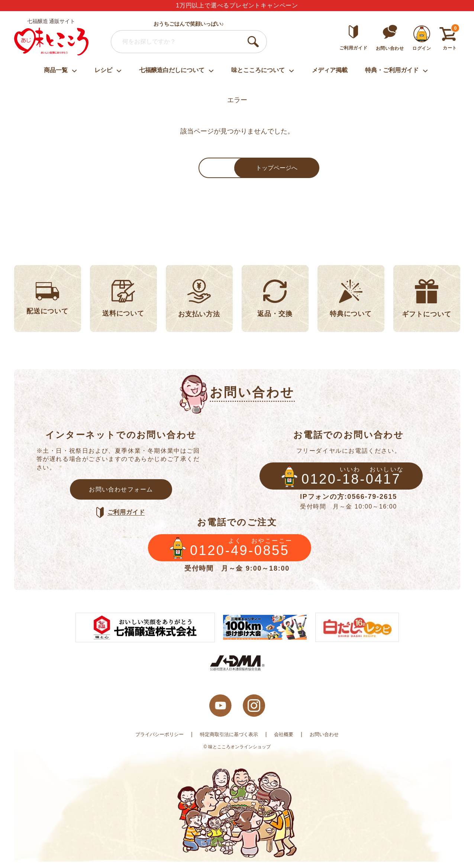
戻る (181, 169)
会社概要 (287, 740)
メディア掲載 (330, 70)
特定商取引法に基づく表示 (229, 740)
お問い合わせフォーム (121, 492)
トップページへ (293, 169)
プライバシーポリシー (155, 740)
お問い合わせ (329, 740)
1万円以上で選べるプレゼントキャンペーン (237, 5)
